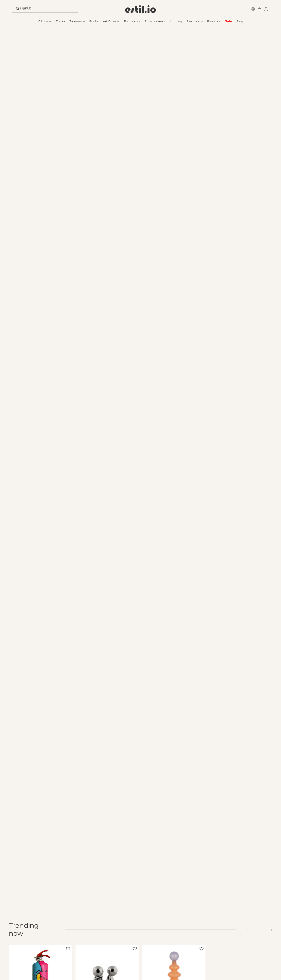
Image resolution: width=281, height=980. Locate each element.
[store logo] (140, 9)
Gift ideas (45, 21)
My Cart (259, 9)
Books (94, 21)
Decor (60, 21)
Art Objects (111, 21)
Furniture (214, 21)
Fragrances (132, 21)
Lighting (176, 21)
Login (265, 9)
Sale (228, 21)
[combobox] (45, 9)
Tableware (77, 21)
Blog (240, 21)
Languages (252, 9)
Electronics (195, 21)
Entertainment (155, 21)
